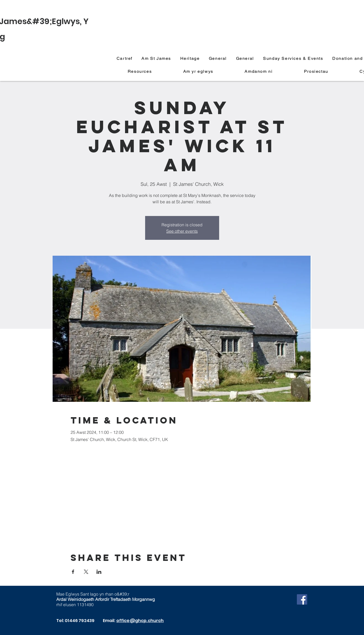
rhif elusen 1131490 (75, 605)
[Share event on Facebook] (73, 572)
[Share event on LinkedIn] (99, 572)
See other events (182, 231)
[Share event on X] (86, 572)
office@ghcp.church (140, 621)
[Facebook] (302, 599)
